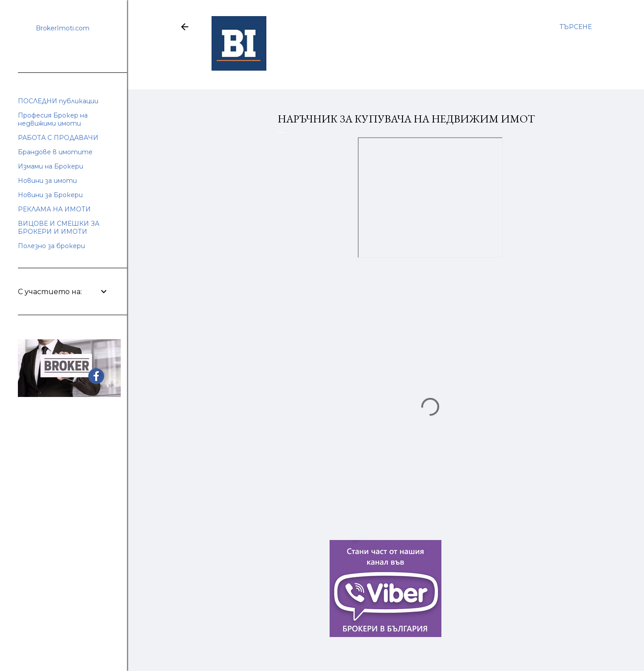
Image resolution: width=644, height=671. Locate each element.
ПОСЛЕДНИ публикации (58, 101)
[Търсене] (576, 27)
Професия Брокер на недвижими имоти (53, 119)
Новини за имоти (47, 181)
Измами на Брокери (51, 166)
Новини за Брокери (50, 195)
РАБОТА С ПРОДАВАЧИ (58, 138)
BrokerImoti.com (63, 28)
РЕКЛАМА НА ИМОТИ (54, 209)
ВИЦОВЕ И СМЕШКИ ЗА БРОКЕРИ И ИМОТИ (59, 228)
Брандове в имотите (55, 152)
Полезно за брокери (51, 246)
